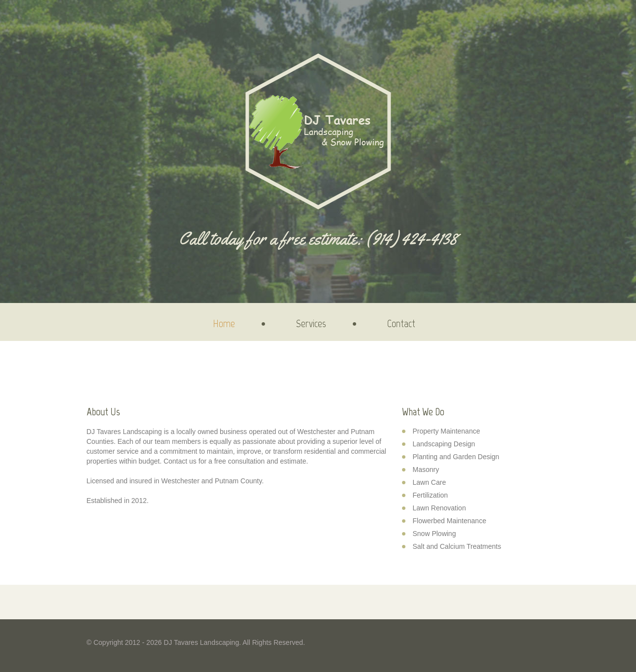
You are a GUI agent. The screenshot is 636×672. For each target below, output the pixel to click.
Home (224, 323)
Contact (401, 323)
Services (311, 323)
